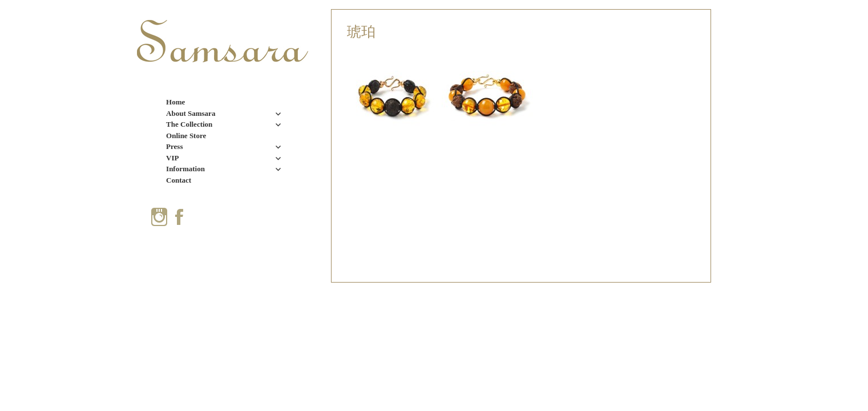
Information (185, 169)
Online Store (186, 136)
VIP (172, 158)
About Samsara (191, 113)
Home (175, 102)
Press (174, 146)
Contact (179, 180)
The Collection (189, 124)
